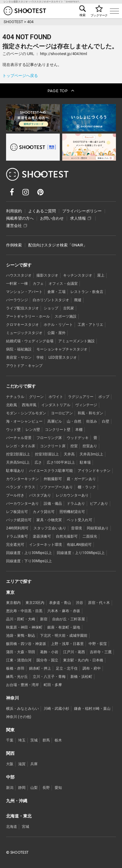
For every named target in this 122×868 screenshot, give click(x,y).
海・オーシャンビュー (24, 421)
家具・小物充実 (49, 520)
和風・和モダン (90, 413)
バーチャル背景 (19, 438)
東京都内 (13, 603)
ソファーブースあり (56, 487)
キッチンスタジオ (78, 275)
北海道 (12, 827)
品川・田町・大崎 (21, 619)
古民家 (69, 308)
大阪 (10, 764)
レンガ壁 (33, 430)
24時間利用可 (17, 528)
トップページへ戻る (20, 76)
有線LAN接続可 (79, 545)
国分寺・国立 (47, 660)
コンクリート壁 (58, 430)
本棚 (79, 430)
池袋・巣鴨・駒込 (21, 636)
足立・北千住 (67, 668)
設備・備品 (53, 504)
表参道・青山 (60, 603)
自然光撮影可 (67, 536)
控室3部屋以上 (47, 454)
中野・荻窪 (98, 644)
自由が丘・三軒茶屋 (69, 619)
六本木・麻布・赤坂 (64, 611)
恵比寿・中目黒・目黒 (24, 611)
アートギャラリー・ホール (28, 316)
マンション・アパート (24, 292)
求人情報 (81, 218)
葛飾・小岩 (49, 652)
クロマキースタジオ (22, 325)
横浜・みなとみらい (22, 709)
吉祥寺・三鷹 (101, 652)
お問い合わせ (52, 218)
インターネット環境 (46, 545)
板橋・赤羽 (15, 668)
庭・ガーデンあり (81, 479)
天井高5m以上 (18, 462)
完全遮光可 (15, 545)
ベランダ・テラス (21, 487)
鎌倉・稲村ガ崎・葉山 (92, 709)
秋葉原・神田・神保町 (24, 627)
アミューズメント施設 (76, 341)
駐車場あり (15, 471)
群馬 (46, 740)
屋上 (101, 275)
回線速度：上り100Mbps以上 (81, 553)
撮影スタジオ (47, 275)
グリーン (36, 397)
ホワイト (56, 397)
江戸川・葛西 (74, 652)
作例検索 (14, 245)
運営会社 (17, 226)
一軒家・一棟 (17, 284)
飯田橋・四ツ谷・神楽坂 (26, 644)
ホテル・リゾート (58, 325)
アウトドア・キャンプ (24, 366)
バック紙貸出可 (19, 520)
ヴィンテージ (86, 405)
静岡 (22, 788)
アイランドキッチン (94, 471)
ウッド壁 (13, 430)
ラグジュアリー (81, 397)
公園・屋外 (56, 333)
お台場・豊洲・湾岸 (22, 685)
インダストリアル (56, 405)
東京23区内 (35, 603)
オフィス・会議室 (63, 284)
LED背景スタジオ (63, 357)
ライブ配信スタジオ (22, 308)
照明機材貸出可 (72, 512)
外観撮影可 (53, 479)
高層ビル (55, 421)
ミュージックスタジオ (24, 333)
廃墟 (78, 300)
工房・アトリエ (90, 325)
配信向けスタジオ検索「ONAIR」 (58, 245)
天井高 (69, 454)
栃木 (58, 740)
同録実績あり (98, 528)
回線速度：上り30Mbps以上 (29, 553)
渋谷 (80, 603)
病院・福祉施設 (19, 349)
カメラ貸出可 (44, 512)
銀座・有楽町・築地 (64, 627)
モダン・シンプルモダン (26, 413)
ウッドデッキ (78, 438)
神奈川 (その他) (19, 717)
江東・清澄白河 (19, 660)
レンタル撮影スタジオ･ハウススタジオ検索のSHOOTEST (25, 11)
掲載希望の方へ (20, 218)
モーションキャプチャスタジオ (62, 349)
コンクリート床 (53, 446)
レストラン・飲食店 (87, 292)
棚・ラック (87, 487)
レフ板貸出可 (17, 512)
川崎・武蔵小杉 (56, 709)
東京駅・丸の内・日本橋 (83, 660)
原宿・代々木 (99, 603)
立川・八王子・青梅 (49, 677)
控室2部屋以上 (18, 454)
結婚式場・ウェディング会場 (30, 341)
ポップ (104, 397)
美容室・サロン (19, 357)
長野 (46, 788)
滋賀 (22, 764)
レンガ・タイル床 (21, 446)
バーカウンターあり (22, 504)
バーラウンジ (17, 300)
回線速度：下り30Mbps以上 (29, 561)
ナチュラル (15, 397)
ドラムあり (76, 504)
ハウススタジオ (19, 275)
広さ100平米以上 (61, 462)
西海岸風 (29, 405)
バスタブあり (40, 495)
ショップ (51, 308)
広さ (38, 462)
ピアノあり (99, 504)
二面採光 (90, 536)
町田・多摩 (53, 685)
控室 (74, 446)
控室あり (90, 446)
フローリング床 (49, 438)
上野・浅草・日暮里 (67, 644)
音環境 (76, 528)
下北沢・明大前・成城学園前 (64, 636)
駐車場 (85, 462)
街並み (92, 421)
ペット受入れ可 (80, 520)
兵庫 (34, 764)
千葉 (10, 740)
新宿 (44, 619)
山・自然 (74, 421)
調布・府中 (92, 668)
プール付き (15, 495)
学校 (40, 357)
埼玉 (22, 740)
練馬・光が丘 (17, 677)
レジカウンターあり (72, 495)
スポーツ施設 (66, 316)
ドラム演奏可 (17, 536)
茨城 (34, 740)
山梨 (34, 788)
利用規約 (14, 211)
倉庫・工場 (56, 292)
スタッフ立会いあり (50, 528)
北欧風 (12, 405)
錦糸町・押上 (40, 668)
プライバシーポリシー (82, 211)
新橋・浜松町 (81, 677)
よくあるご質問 (42, 211)
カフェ (38, 284)
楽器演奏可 (42, 536)
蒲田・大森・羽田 (21, 652)
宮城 (25, 827)
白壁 (106, 421)
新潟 (10, 788)
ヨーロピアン (62, 413)
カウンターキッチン (22, 479)
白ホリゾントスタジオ (51, 300)
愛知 (58, 788)
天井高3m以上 (91, 454)
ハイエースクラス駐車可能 (51, 471)
